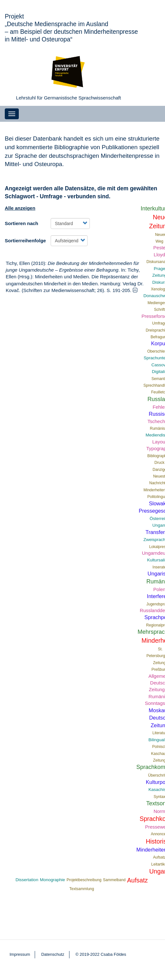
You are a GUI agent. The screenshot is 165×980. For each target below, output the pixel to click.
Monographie (52, 880)
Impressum (20, 954)
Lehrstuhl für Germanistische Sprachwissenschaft (68, 98)
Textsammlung (82, 889)
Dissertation (27, 880)
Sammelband (114, 880)
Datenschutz (53, 954)
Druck (159, 463)
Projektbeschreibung (84, 880)
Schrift (160, 310)
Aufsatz (137, 880)
